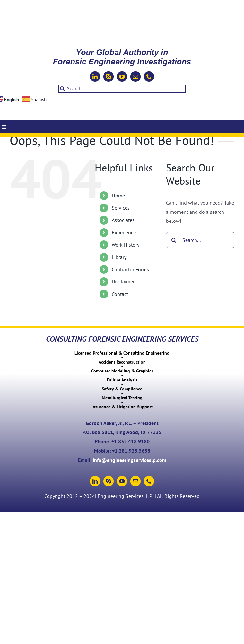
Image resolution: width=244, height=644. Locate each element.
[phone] (149, 77)
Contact (120, 294)
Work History (126, 245)
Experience (124, 232)
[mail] (135, 77)
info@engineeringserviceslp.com (130, 460)
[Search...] (122, 89)
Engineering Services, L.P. (126, 496)
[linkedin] (95, 77)
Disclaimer (123, 281)
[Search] (62, 89)
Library (119, 257)
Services (121, 208)
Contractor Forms (130, 269)
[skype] (109, 77)
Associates (123, 220)
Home (118, 196)
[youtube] (122, 77)
